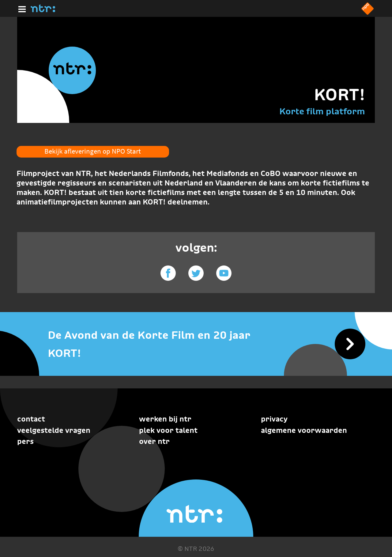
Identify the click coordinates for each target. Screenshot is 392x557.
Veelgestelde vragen (54, 430)
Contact (31, 419)
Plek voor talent (168, 430)
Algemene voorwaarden (304, 430)
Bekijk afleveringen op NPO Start (93, 151)
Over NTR (154, 441)
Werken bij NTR (165, 419)
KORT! (339, 94)
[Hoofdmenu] (21, 8)
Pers (25, 441)
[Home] (43, 10)
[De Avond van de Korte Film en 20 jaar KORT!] (196, 344)
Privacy (274, 419)
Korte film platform (322, 111)
